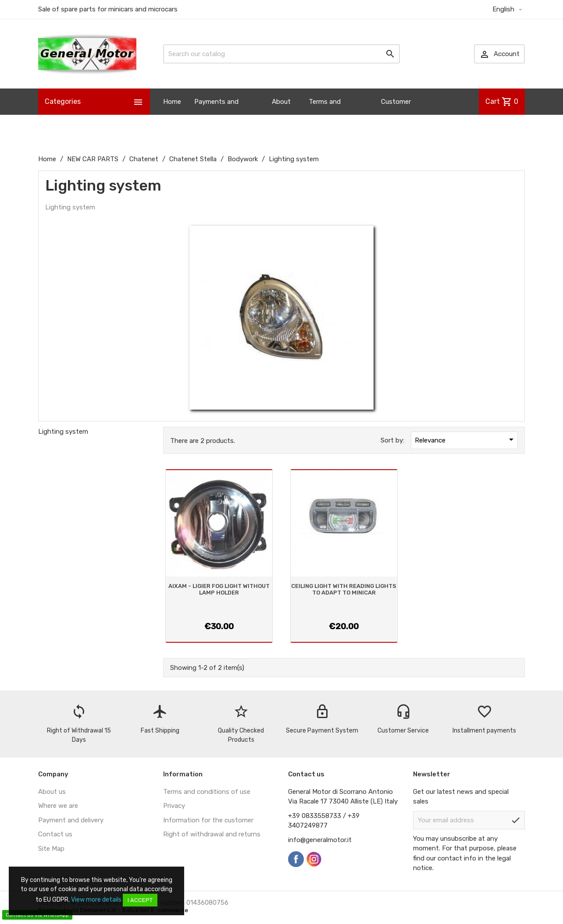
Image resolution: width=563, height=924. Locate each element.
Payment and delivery (71, 820)
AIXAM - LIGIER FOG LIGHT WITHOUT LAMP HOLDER (219, 589)
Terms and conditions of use (207, 792)
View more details (96, 900)
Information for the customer (208, 820)
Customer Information (399, 115)
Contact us (55, 834)
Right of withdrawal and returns (212, 834)
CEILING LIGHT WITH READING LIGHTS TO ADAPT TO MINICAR (344, 589)
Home (172, 102)
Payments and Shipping (216, 115)
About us (281, 115)
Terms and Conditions (325, 115)
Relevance (466, 439)
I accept (140, 900)
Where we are (58, 806)
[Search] (281, 54)
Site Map (51, 849)
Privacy (174, 806)
